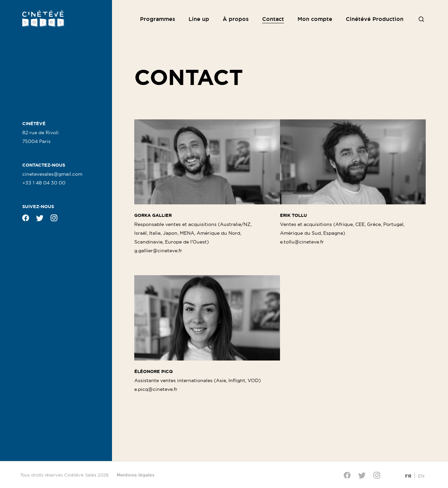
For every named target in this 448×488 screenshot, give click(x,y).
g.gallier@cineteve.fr (158, 251)
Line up (199, 19)
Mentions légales (136, 475)
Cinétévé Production (375, 19)
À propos (236, 19)
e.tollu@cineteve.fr (302, 242)
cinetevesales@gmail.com (52, 174)
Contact (273, 19)
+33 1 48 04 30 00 (44, 183)
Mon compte (315, 19)
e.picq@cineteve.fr (156, 389)
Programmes (158, 19)
